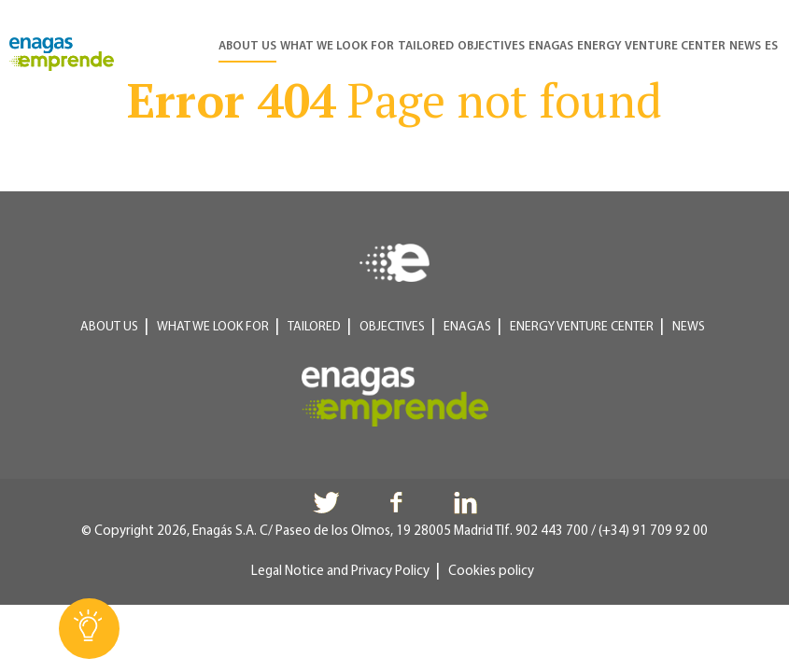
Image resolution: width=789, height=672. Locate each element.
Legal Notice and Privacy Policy (340, 572)
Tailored (426, 46)
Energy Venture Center (651, 46)
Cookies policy (491, 572)
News (745, 46)
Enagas (551, 46)
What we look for (337, 46)
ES (771, 46)
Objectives (491, 46)
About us (247, 46)
